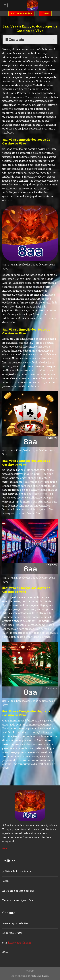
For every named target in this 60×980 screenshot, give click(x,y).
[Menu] (5, 5)
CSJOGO (30, 971)
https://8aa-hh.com (19, 943)
